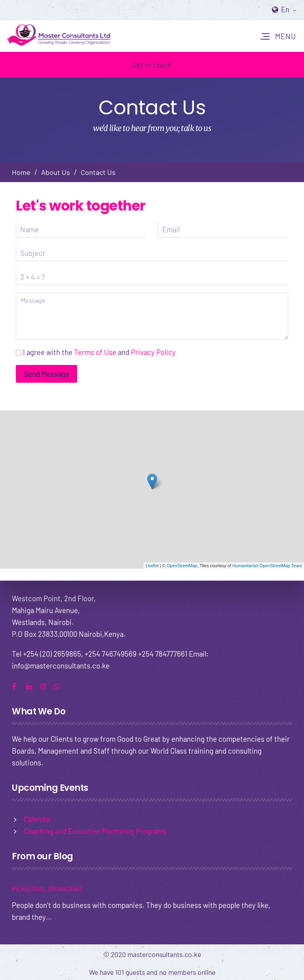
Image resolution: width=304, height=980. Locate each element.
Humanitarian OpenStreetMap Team (267, 566)
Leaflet (152, 566)
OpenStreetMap (182, 566)
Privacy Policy (153, 352)
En (289, 9)
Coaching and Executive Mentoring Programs (95, 831)
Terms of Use (95, 352)
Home (21, 172)
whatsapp (59, 686)
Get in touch (152, 65)
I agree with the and (99, 352)
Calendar (38, 819)
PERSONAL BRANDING (47, 889)
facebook (18, 686)
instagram (46, 686)
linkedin (32, 686)
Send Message (47, 374)
